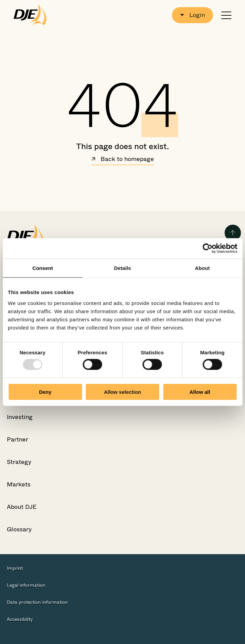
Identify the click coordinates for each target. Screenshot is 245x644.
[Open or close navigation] (226, 15)
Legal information (26, 585)
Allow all (200, 392)
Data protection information (37, 602)
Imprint (15, 568)
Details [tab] (123, 268)
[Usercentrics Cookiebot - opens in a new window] (207, 248)
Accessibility (20, 619)
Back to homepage (123, 160)
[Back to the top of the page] (233, 233)
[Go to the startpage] (30, 15)
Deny (45, 392)
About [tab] (203, 268)
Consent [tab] (43, 268)
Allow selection (122, 392)
